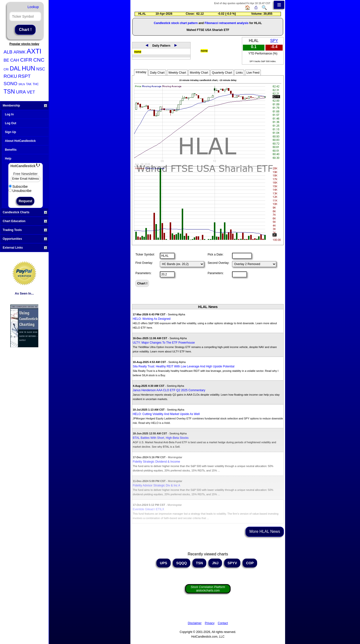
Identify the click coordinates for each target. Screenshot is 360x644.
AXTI (34, 51)
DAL (15, 68)
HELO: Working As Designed (152, 319)
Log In (9, 114)
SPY (274, 41)
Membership (25, 106)
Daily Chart (157, 73)
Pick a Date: (215, 255)
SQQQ (182, 563)
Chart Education (25, 221)
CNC (39, 60)
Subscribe (18, 187)
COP (250, 563)
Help (8, 159)
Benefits (11, 150)
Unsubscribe (20, 191)
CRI (6, 69)
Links (239, 73)
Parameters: (143, 273)
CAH (15, 60)
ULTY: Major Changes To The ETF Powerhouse (164, 343)
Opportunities (25, 239)
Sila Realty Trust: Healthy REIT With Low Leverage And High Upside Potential (183, 366)
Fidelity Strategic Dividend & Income (156, 462)
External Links (25, 248)
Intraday (141, 72)
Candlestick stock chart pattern (176, 23)
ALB (8, 52)
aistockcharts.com (208, 589)
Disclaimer (195, 623)
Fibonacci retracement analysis (227, 23)
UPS (164, 563)
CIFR (26, 60)
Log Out (11, 123)
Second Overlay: (218, 263)
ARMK (20, 52)
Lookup (33, 7)
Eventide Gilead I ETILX (148, 509)
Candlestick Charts (25, 212)
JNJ (215, 563)
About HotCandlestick (20, 141)
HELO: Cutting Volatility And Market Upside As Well (166, 414)
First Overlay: (144, 263)
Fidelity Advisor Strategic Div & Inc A (156, 485)
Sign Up (10, 132)
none (138, 52)
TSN (9, 92)
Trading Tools (25, 230)
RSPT (24, 76)
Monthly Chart (199, 73)
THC (36, 84)
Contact (223, 623)
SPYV (232, 563)
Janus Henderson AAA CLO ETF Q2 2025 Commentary (169, 390)
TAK (29, 84)
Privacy (210, 623)
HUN (28, 68)
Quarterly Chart (222, 73)
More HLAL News (265, 531)
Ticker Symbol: (145, 255)
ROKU (10, 76)
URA (21, 92)
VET (31, 92)
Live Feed (253, 73)
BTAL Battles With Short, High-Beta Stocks (160, 438)
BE (7, 60)
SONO (11, 84)
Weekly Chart (177, 73)
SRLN (22, 84)
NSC (41, 69)
